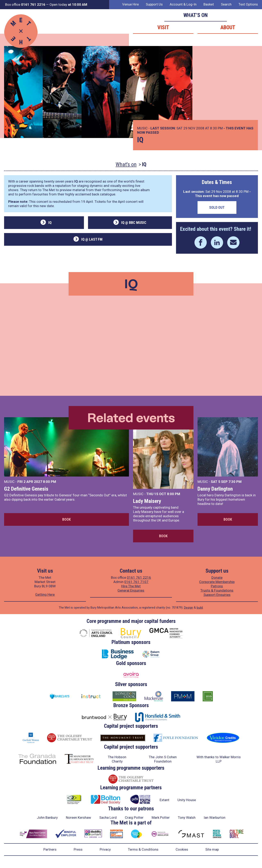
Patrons (217, 586)
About (228, 27)
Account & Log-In (183, 4)
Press (78, 849)
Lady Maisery (147, 501)
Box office (25, 4)
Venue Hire (130, 4)
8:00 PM (50, 482)
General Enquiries (131, 590)
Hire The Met (131, 586)
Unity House (187, 800)
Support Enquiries (217, 595)
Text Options (248, 4)
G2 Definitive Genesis (26, 489)
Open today (68, 4)
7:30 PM (235, 482)
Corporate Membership (217, 582)
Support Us (154, 4)
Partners (50, 849)
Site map (212, 849)
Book (67, 519)
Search (226, 4)
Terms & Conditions (143, 849)
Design (189, 608)
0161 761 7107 (136, 582)
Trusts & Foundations (217, 590)
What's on (126, 164)
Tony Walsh (187, 818)
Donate (217, 578)
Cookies (182, 849)
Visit (163, 27)
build (200, 608)
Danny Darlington (215, 489)
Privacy (105, 849)
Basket (209, 4)
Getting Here (45, 594)
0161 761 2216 (139, 578)
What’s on (196, 15)
